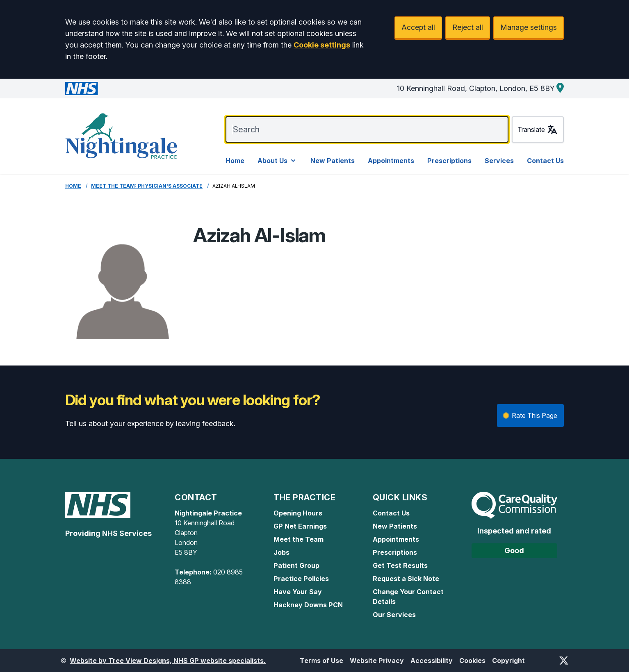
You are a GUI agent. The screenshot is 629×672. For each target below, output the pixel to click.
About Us (277, 161)
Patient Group (296, 565)
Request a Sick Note (406, 579)
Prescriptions (449, 161)
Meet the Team (299, 539)
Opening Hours (298, 513)
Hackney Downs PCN (308, 605)
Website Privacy (377, 661)
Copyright (508, 661)
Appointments (391, 161)
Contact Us (545, 161)
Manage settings (529, 27)
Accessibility (432, 661)
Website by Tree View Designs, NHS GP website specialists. (168, 661)
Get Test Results (400, 565)
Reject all (468, 27)
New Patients (333, 161)
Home (235, 161)
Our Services (394, 615)
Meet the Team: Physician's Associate (147, 186)
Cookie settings (322, 45)
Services (499, 161)
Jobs (281, 552)
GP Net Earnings (300, 526)
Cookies (472, 661)
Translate (538, 129)
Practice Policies (301, 579)
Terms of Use (321, 661)
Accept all (418, 27)
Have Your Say (298, 592)
